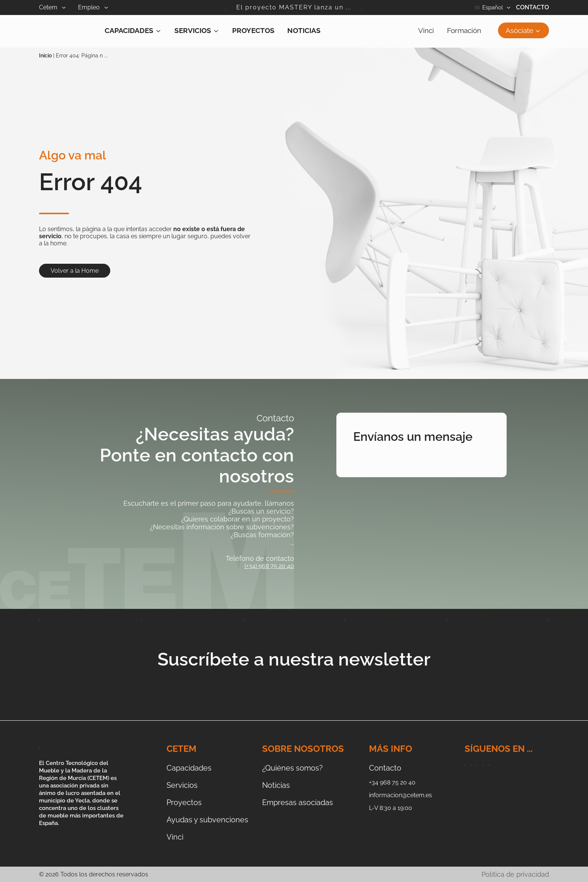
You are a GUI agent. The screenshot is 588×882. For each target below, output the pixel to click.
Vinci (426, 30)
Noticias (304, 30)
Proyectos (253, 30)
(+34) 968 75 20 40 (269, 566)
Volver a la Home (75, 271)
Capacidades (133, 30)
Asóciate (523, 31)
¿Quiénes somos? (292, 768)
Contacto (532, 7)
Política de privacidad (515, 874)
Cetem (58, 7)
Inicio (45, 56)
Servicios (197, 30)
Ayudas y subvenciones (207, 820)
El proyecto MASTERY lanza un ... (294, 7)
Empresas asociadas (298, 802)
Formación (464, 30)
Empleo (99, 7)
